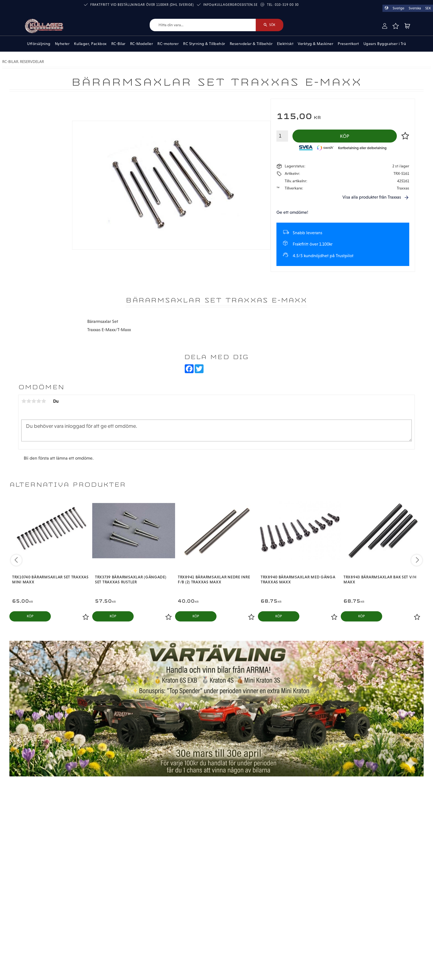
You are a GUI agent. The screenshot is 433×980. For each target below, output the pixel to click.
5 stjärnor (44, 401)
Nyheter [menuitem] (62, 44)
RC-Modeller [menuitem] (142, 44)
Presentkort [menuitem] (348, 44)
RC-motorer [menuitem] (168, 44)
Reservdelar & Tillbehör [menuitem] (251, 44)
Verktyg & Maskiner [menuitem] (315, 44)
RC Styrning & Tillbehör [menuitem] (204, 44)
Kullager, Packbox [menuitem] (90, 44)
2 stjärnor (29, 401)
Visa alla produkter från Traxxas (372, 197)
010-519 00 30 (287, 5)
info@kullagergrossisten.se (230, 5)
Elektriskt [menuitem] (285, 44)
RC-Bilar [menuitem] (118, 44)
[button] (395, 26)
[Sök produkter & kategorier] (203, 25)
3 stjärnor (34, 401)
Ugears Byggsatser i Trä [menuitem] (385, 44)
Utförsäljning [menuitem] (39, 44)
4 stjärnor (39, 401)
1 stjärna (24, 401)
